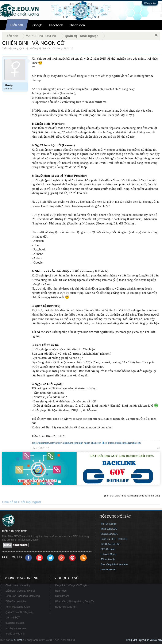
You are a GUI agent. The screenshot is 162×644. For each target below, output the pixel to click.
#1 (159, 448)
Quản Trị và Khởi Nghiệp (19, 612)
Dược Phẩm (62, 596)
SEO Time (17, 640)
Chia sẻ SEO (11, 502)
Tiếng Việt (131, 640)
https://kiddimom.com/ (43, 443)
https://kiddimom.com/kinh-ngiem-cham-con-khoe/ (82, 443)
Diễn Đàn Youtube (16, 602)
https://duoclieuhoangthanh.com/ (125, 443)
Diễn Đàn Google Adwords (20, 591)
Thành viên (77, 25)
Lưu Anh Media (108, 554)
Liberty (59, 48)
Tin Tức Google (109, 524)
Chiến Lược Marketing (18, 585)
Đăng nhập (150, 3)
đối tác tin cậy (108, 559)
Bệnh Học (61, 591)
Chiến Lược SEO (109, 534)
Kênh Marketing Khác (18, 607)
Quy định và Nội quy (151, 640)
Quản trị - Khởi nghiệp (31, 48)
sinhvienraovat (108, 569)
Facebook (56, 25)
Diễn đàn (17, 25)
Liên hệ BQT (13, 618)
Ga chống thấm (109, 564)
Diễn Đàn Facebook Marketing (23, 596)
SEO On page (108, 549)
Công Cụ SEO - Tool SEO (114, 539)
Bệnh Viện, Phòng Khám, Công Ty (75, 602)
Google (38, 25)
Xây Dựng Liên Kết (110, 544)
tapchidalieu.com (15, 623)
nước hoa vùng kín (66, 607)
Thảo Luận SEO (109, 529)
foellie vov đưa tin (15, 634)
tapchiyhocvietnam (16, 628)
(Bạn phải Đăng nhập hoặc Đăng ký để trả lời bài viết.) (132, 496)
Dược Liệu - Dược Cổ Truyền (72, 585)
